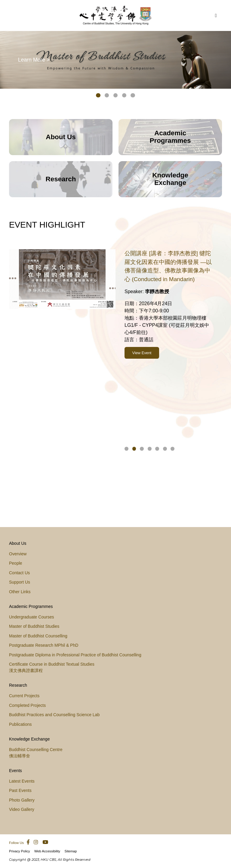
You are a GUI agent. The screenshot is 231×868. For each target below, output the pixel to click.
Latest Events (22, 781)
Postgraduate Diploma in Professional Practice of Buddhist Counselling (75, 655)
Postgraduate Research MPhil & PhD (44, 645)
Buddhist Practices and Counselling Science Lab (54, 715)
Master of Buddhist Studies (34, 626)
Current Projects (24, 696)
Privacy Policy (20, 851)
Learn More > (34, 60)
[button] (98, 97)
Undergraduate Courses (31, 617)
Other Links (20, 592)
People (16, 563)
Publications (20, 724)
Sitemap (71, 851)
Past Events (20, 790)
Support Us (20, 582)
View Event (142, 337)
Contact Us (19, 573)
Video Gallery (22, 809)
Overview (18, 554)
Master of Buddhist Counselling (38, 636)
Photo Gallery (22, 800)
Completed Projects (27, 705)
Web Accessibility (47, 851)
